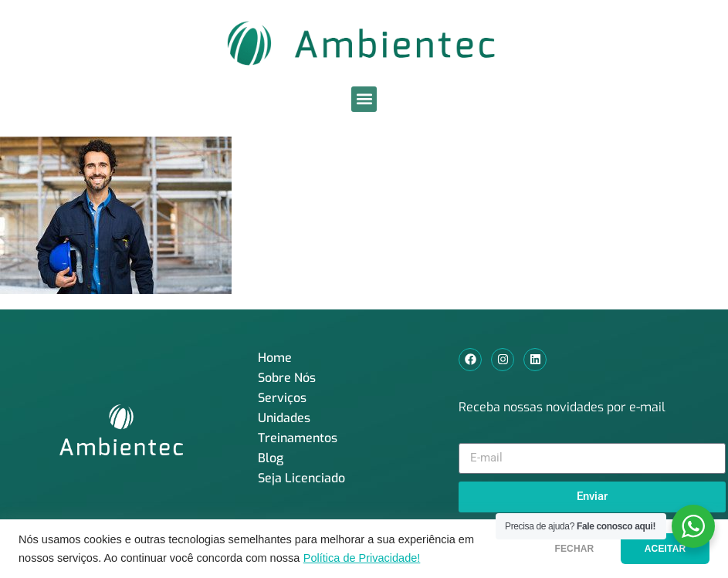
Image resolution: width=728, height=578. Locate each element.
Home (275, 358)
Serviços (282, 398)
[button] (364, 99)
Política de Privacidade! (362, 558)
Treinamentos (298, 438)
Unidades (284, 418)
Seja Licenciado (301, 478)
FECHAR (564, 549)
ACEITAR (662, 549)
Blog (271, 458)
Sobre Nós (287, 378)
